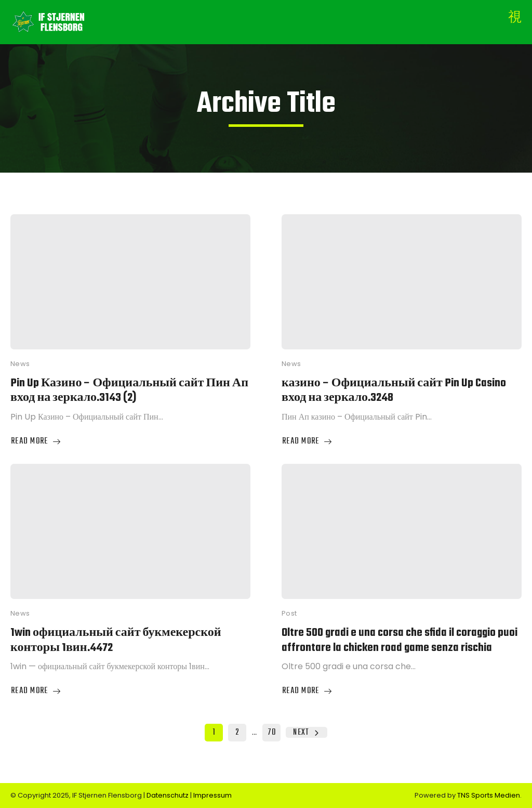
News (20, 364)
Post (289, 613)
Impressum (212, 795)
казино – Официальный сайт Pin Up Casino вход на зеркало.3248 (394, 391)
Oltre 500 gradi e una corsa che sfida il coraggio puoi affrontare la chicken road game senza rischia (400, 640)
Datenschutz (168, 795)
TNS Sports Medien (489, 795)
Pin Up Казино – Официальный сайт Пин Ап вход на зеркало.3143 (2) (129, 391)
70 (272, 733)
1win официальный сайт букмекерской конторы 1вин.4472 (116, 640)
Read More (36, 442)
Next (306, 732)
